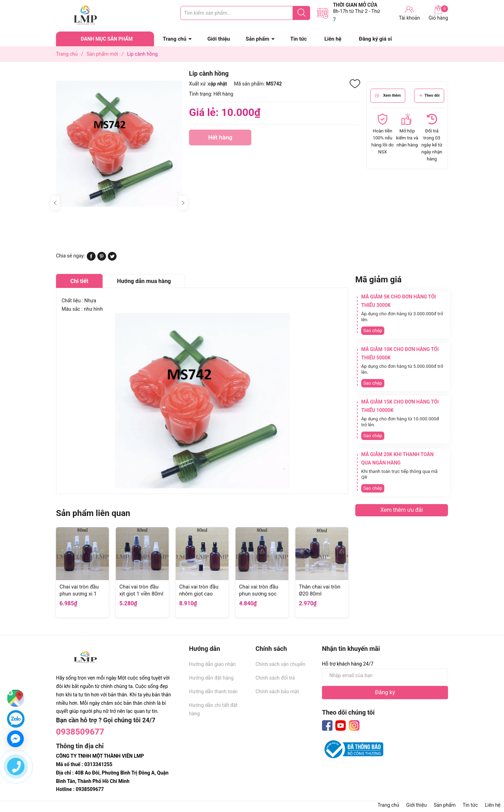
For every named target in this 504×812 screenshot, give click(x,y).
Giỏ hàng (438, 13)
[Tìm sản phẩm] (245, 13)
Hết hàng (220, 140)
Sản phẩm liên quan (93, 513)
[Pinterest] (102, 259)
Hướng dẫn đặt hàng (211, 678)
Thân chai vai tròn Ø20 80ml (320, 590)
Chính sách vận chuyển (281, 664)
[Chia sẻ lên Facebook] (91, 259)
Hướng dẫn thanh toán (213, 691)
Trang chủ (174, 39)
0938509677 (80, 732)
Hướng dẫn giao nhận (212, 664)
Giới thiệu (219, 39)
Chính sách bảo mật (277, 691)
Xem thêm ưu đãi (402, 510)
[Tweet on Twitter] (112, 259)
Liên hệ (333, 39)
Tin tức (298, 39)
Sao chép (373, 331)
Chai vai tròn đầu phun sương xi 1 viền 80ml (79, 594)
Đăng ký (385, 692)
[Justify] (302, 13)
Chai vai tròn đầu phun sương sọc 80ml (259, 594)
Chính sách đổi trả (275, 678)
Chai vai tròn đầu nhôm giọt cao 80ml (199, 594)
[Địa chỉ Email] (385, 675)
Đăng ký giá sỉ (375, 39)
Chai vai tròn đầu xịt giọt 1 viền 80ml (141, 590)
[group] (119, 143)
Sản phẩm (257, 39)
